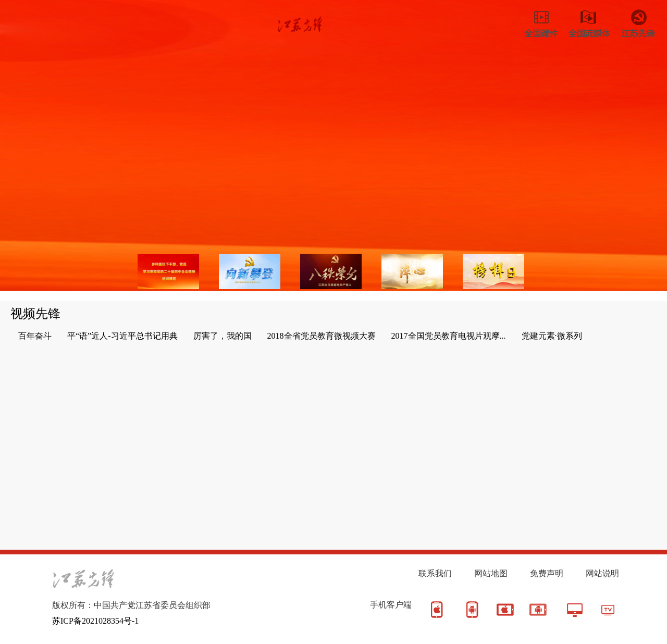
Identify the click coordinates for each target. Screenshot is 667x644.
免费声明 (547, 573)
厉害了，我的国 (223, 336)
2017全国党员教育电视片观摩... (449, 336)
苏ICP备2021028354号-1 (95, 621)
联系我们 (435, 573)
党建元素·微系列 (552, 336)
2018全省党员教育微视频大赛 (322, 336)
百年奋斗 (35, 336)
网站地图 (491, 573)
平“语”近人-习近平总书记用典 (122, 336)
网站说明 (602, 573)
